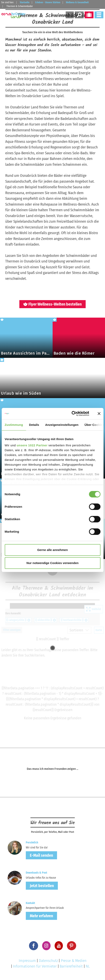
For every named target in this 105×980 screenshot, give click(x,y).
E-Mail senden (41, 855)
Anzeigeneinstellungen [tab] (62, 425)
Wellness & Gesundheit (77, 2)
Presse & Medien (74, 961)
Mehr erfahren (41, 916)
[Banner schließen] (99, 414)
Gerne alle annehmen (53, 550)
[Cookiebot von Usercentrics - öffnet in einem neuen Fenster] (71, 414)
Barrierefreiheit (71, 966)
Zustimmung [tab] (14, 425)
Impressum (27, 961)
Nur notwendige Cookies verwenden (52, 563)
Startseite (25, 2)
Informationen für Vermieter (35, 966)
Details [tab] (34, 425)
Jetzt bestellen (42, 886)
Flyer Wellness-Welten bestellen (52, 304)
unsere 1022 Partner (32, 445)
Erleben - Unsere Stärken (48, 2)
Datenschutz (48, 961)
